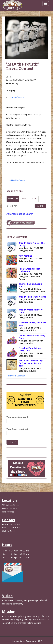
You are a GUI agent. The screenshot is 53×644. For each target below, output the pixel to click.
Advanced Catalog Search (20, 214)
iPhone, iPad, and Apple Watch (30, 285)
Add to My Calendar (17, 180)
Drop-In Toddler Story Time (32, 297)
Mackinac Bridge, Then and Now (32, 324)
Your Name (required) (23, 419)
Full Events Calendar (16, 376)
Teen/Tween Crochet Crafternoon (29, 270)
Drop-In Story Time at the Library (32, 244)
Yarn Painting (25, 256)
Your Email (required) (23, 431)
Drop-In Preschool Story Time (31, 311)
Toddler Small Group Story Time (32, 337)
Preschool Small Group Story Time (30, 349)
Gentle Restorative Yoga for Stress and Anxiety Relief (31, 363)
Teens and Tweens (17, 97)
